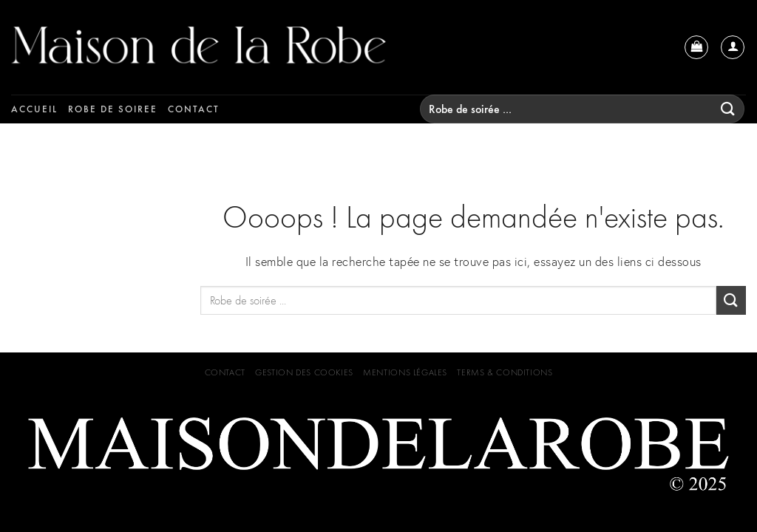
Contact (194, 109)
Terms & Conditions (505, 372)
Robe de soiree (113, 109)
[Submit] (728, 109)
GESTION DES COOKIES (304, 372)
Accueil (34, 109)
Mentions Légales (405, 372)
